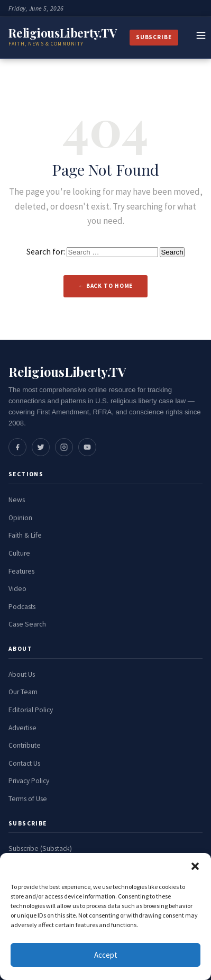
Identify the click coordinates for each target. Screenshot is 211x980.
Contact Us (24, 763)
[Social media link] (17, 447)
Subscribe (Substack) (40, 849)
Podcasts (22, 607)
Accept (106, 955)
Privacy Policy (29, 781)
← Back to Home (106, 286)
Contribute (25, 745)
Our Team (23, 692)
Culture (19, 553)
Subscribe (154, 37)
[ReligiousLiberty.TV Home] (63, 38)
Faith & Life (25, 535)
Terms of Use (28, 799)
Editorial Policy (31, 710)
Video (17, 589)
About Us (22, 674)
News (17, 500)
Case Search (27, 624)
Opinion (20, 518)
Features (21, 571)
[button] (195, 866)
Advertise (22, 728)
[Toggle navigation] (201, 38)
